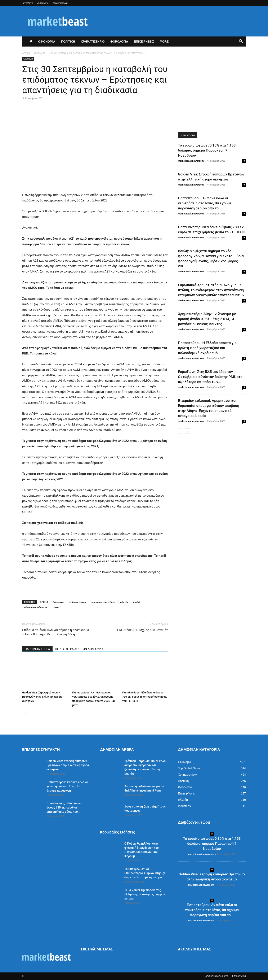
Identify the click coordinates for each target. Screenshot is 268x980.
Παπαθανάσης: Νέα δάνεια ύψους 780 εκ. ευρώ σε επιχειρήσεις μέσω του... (64, 807)
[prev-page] (25, 713)
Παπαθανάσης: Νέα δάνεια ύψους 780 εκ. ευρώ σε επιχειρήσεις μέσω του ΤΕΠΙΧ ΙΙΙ (145, 697)
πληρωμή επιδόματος (36, 607)
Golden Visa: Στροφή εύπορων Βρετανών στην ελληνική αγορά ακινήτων (42, 697)
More (164, 42)
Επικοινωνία (239, 976)
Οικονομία (40, 53)
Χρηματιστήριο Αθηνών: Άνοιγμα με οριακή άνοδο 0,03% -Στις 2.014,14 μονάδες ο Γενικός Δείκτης (207, 319)
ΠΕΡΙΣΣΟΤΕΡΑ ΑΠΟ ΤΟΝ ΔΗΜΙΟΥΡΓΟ (80, 649)
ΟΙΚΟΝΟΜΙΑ (47, 42)
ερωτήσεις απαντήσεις (103, 602)
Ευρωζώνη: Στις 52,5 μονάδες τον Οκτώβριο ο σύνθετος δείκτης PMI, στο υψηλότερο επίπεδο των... (210, 377)
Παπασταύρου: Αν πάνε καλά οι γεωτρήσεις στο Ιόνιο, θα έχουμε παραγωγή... (67, 786)
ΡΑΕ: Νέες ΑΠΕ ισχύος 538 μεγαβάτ (143, 630)
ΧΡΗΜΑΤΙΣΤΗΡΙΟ (93, 42)
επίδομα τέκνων (77, 602)
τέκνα (56, 607)
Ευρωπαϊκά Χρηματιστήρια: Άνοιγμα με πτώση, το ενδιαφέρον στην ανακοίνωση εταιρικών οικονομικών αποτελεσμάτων (211, 290)
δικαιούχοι (58, 602)
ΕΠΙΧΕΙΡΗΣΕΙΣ (144, 42)
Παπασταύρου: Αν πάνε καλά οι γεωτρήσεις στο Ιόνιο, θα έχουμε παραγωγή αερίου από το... (205, 203)
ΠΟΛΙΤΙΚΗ (68, 42)
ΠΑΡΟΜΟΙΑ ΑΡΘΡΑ (37, 649)
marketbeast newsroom (191, 161)
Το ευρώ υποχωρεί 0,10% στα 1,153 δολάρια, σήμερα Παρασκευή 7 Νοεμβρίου (207, 150)
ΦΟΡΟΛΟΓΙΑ (119, 42)
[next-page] (32, 713)
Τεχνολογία (28, 3)
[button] (241, 42)
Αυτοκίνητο (43, 3)
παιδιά (137, 602)
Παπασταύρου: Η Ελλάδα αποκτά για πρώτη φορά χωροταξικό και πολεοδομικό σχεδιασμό (207, 348)
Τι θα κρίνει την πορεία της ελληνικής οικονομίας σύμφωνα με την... (146, 894)
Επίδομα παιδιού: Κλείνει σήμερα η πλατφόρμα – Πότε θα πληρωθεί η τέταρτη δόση (56, 632)
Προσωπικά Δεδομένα (216, 976)
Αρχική (26, 53)
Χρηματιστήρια (60, 3)
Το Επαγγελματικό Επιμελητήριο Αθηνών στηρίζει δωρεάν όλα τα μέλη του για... (145, 873)
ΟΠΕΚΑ (44, 602)
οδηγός (124, 602)
